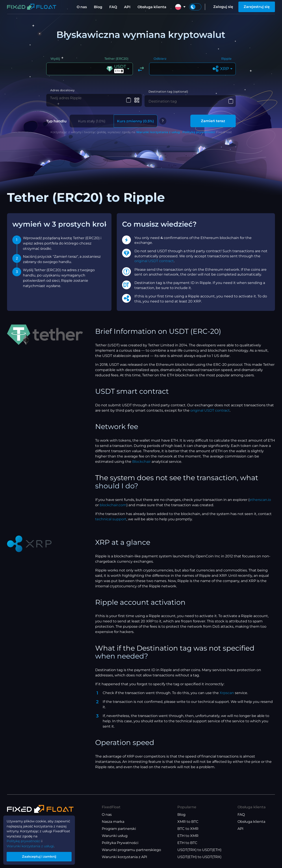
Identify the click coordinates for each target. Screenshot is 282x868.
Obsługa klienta (152, 7)
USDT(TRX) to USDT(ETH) (199, 850)
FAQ (113, 7)
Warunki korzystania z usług (158, 132)
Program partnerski (119, 829)
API (127, 7)
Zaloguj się (223, 7)
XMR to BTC (188, 822)
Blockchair (141, 462)
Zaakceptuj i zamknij (42, 856)
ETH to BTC (187, 843)
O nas (82, 7)
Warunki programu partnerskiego (131, 850)
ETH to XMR (188, 836)
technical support (111, 519)
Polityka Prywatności (120, 843)
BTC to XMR (188, 829)
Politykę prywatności (199, 132)
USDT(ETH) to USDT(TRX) (199, 857)
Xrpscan (227, 693)
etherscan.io (260, 500)
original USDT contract (154, 261)
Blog (98, 7)
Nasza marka (113, 822)
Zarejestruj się (257, 7)
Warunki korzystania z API (124, 857)
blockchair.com (113, 505)
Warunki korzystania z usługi (32, 844)
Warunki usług (115, 836)
